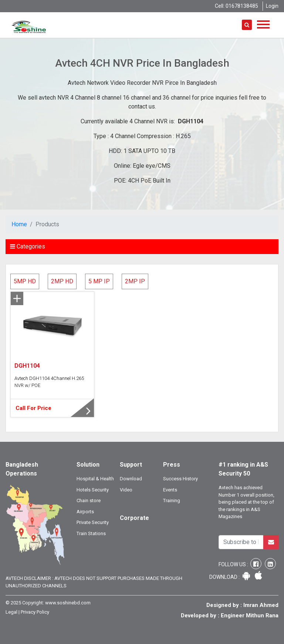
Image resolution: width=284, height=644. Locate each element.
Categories (28, 246)
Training (172, 500)
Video (126, 490)
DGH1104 (27, 366)
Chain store (89, 500)
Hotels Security (93, 490)
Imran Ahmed (261, 605)
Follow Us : (234, 564)
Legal (11, 612)
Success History (180, 479)
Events (170, 490)
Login (272, 6)
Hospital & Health (95, 479)
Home (19, 224)
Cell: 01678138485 (236, 6)
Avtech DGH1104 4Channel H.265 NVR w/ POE (49, 382)
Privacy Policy (35, 612)
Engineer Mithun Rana (250, 615)
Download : (225, 577)
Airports (85, 512)
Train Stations (91, 533)
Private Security (93, 522)
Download (131, 479)
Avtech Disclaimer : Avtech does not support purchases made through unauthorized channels (94, 582)
